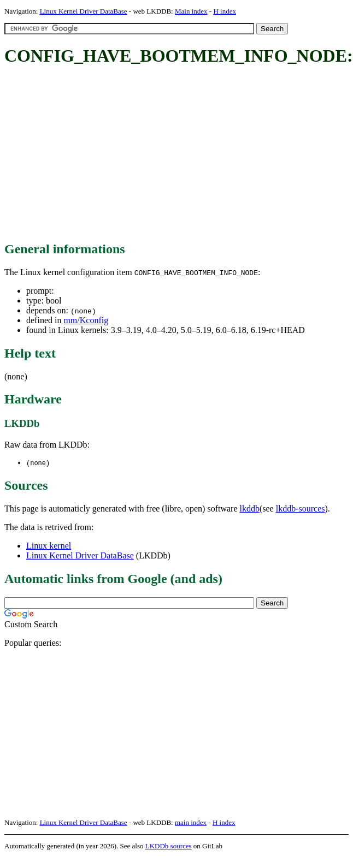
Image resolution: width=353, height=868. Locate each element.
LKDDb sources (169, 846)
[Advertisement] (161, 154)
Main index (191, 11)
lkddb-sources (301, 509)
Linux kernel (49, 546)
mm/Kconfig (86, 320)
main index (191, 823)
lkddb (250, 509)
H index (225, 11)
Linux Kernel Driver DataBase (84, 11)
